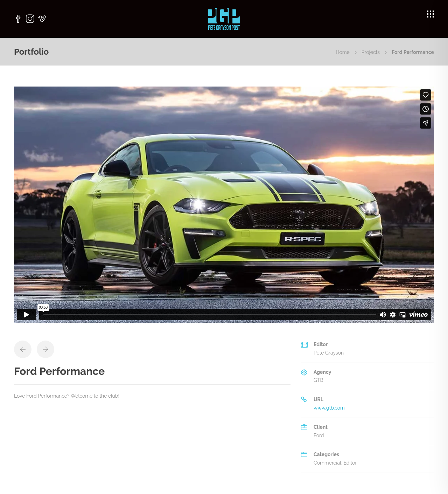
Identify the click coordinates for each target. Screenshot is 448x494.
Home (343, 52)
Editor (350, 463)
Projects (371, 52)
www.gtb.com (329, 408)
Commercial (327, 463)
